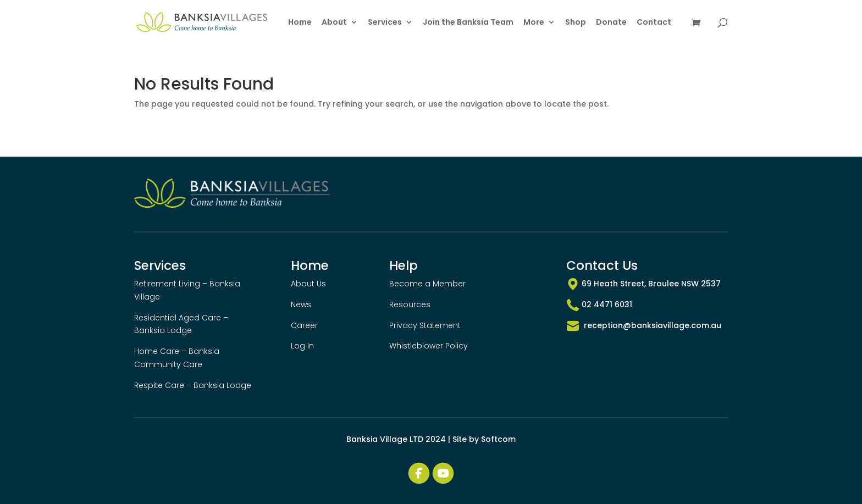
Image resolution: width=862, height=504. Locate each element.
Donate (611, 23)
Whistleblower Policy (429, 346)
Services (385, 23)
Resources (410, 304)
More (534, 23)
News (301, 304)
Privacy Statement (425, 325)
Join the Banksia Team (468, 23)
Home (300, 23)
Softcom (498, 439)
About (334, 23)
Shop (576, 23)
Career (304, 325)
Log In (302, 346)
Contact (654, 23)
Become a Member (427, 284)
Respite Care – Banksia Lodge (193, 385)
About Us (308, 284)
